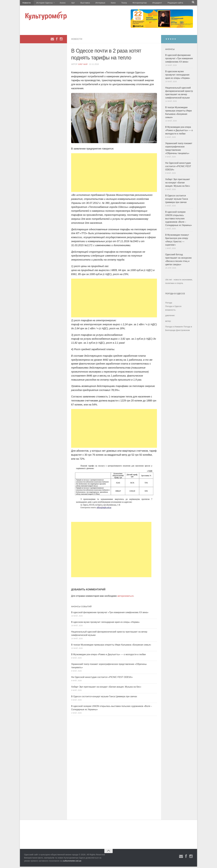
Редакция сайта (162, 3)
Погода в (173, 308)
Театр (115, 3)
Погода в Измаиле (174, 328)
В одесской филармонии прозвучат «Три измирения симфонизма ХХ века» (110, 614)
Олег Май (83, 66)
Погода (169, 304)
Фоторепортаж (129, 3)
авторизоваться (125, 597)
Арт (69, 3)
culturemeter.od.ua (72, 862)
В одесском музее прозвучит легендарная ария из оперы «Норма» (105, 623)
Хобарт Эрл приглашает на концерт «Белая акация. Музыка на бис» (106, 688)
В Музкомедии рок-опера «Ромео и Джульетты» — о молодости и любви (108, 656)
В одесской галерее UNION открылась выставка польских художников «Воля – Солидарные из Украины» (179, 220)
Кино (105, 3)
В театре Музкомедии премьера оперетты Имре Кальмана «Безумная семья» (111, 646)
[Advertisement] (114, 174)
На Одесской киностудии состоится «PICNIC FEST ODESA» (102, 678)
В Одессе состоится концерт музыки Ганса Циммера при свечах (104, 698)
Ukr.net (169, 281)
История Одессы (43, 3)
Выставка (80, 3)
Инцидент (145, 3)
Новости (26, 3)
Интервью (94, 3)
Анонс (60, 3)
